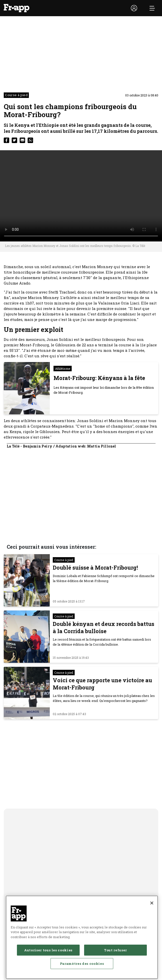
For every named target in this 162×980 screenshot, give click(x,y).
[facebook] (6, 140)
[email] (22, 140)
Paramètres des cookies (82, 966)
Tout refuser (115, 953)
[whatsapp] (30, 140)
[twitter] (14, 140)
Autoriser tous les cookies (48, 953)
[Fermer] (152, 906)
